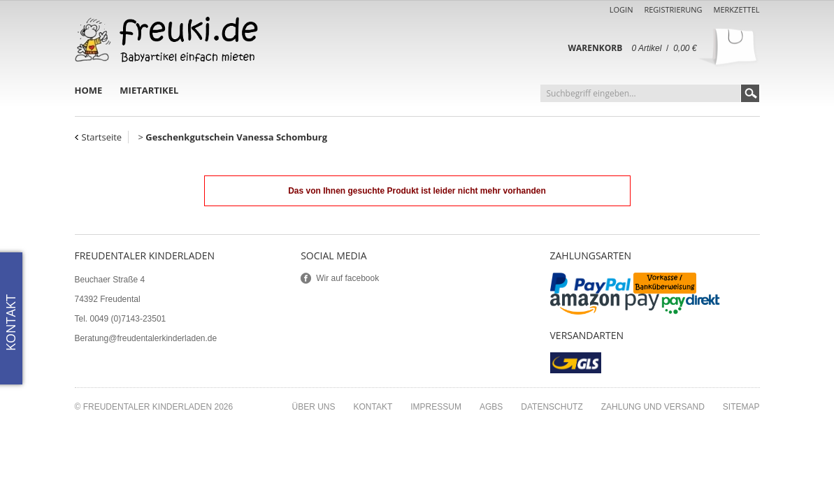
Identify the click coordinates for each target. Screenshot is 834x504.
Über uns (313, 407)
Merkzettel (737, 9)
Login (621, 9)
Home (89, 90)
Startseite (102, 137)
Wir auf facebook (347, 278)
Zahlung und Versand (653, 407)
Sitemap (741, 407)
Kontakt (373, 407)
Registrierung (673, 9)
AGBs (491, 407)
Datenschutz (552, 407)
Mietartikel (149, 90)
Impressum (436, 407)
